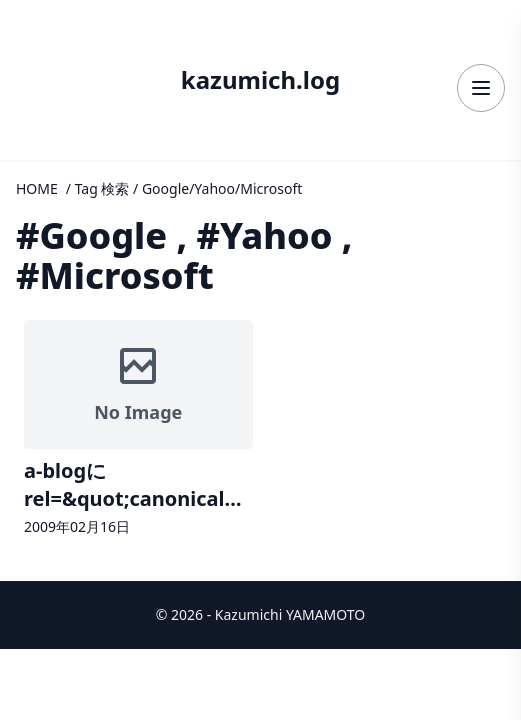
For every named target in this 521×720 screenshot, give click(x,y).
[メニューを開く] (481, 88)
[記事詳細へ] (138, 430)
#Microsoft (115, 275)
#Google (91, 235)
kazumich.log (260, 80)
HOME (37, 188)
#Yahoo (264, 235)
